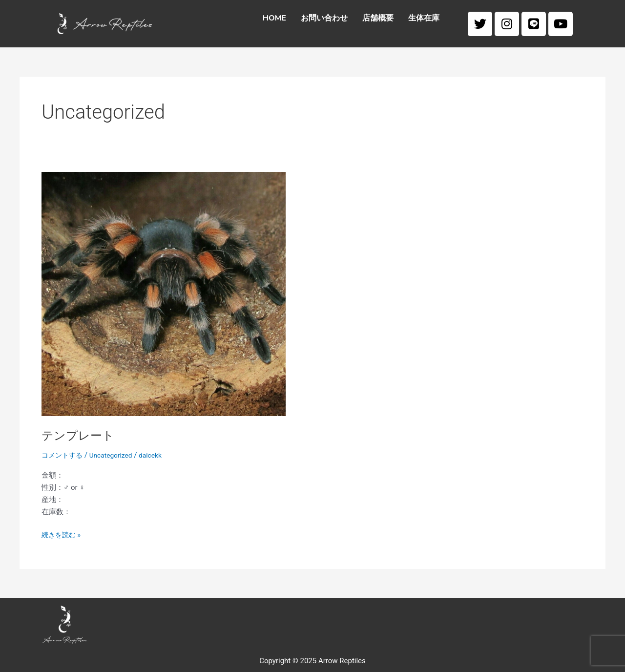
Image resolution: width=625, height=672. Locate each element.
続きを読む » (62, 534)
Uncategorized (116, 455)
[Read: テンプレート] (164, 294)
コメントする (63, 455)
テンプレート (81, 435)
